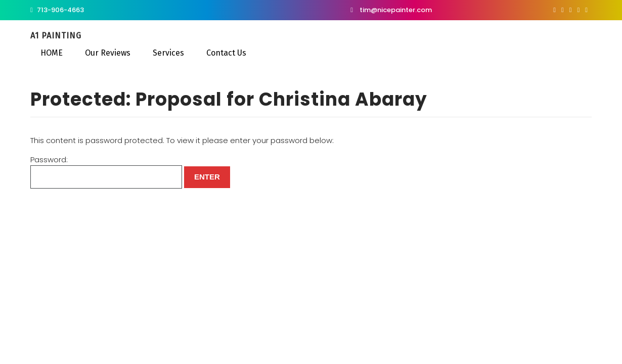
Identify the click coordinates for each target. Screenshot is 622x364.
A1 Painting (56, 36)
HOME (52, 53)
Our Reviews (108, 53)
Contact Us (226, 53)
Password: (106, 172)
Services (168, 53)
